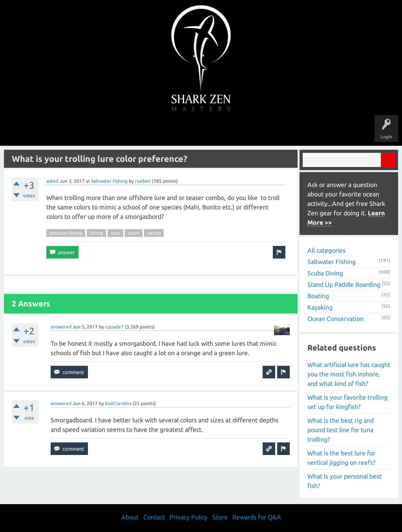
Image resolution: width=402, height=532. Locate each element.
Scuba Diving (325, 273)
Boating (318, 296)
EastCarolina (118, 403)
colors (134, 233)
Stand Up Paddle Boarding (344, 284)
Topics (177, 130)
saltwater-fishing (66, 233)
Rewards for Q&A (257, 517)
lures (115, 233)
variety (154, 233)
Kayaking (320, 307)
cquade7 (114, 327)
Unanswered (147, 130)
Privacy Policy (189, 517)
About (267, 130)
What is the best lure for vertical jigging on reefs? (341, 458)
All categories (326, 250)
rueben (143, 181)
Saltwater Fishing (109, 181)
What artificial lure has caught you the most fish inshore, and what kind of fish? (349, 374)
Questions (114, 130)
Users (201, 130)
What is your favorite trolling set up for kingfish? (347, 402)
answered (61, 327)
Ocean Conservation (335, 319)
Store (291, 130)
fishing (96, 233)
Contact (154, 517)
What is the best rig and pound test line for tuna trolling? (341, 430)
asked (52, 181)
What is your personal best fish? (344, 481)
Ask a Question (234, 130)
